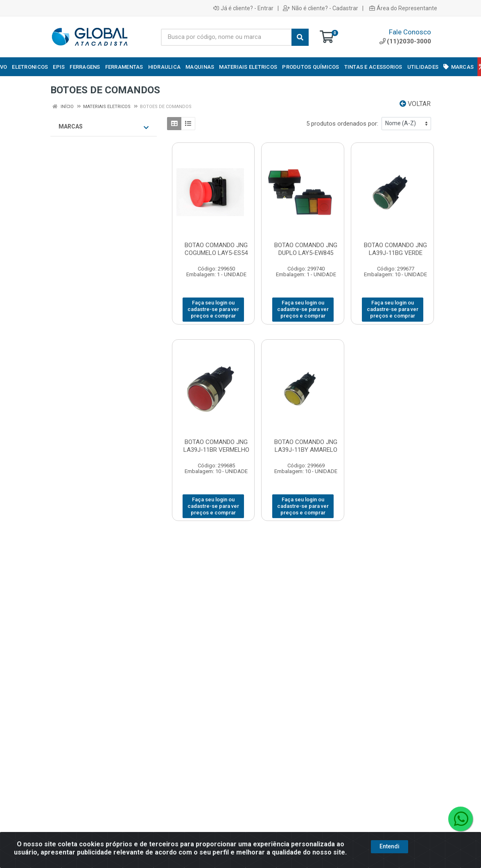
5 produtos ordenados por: (342, 124)
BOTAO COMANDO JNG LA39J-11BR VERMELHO (216, 446)
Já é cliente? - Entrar (243, 8)
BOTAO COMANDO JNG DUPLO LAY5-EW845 (306, 249)
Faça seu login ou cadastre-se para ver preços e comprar (213, 309)
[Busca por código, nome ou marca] (226, 37)
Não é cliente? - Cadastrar (321, 8)
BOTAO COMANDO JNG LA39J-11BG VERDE (395, 249)
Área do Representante (403, 8)
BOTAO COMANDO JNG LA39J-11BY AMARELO (306, 446)
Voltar (415, 104)
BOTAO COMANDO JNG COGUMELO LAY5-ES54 (216, 249)
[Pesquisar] (300, 37)
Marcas (104, 127)
